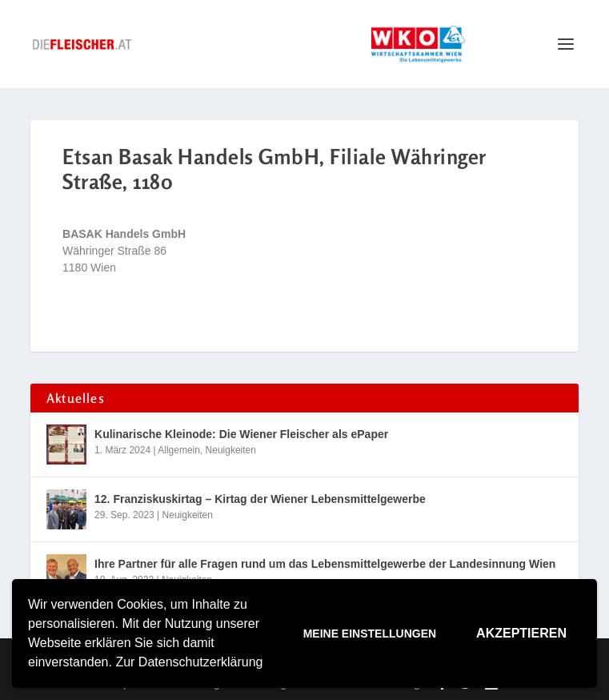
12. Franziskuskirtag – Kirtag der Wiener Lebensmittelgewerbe (260, 499)
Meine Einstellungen (370, 634)
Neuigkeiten (231, 450)
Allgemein (179, 450)
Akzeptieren (521, 633)
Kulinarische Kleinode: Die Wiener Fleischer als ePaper (241, 434)
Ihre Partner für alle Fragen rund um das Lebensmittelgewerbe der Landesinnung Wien (325, 564)
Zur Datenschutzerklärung (189, 662)
